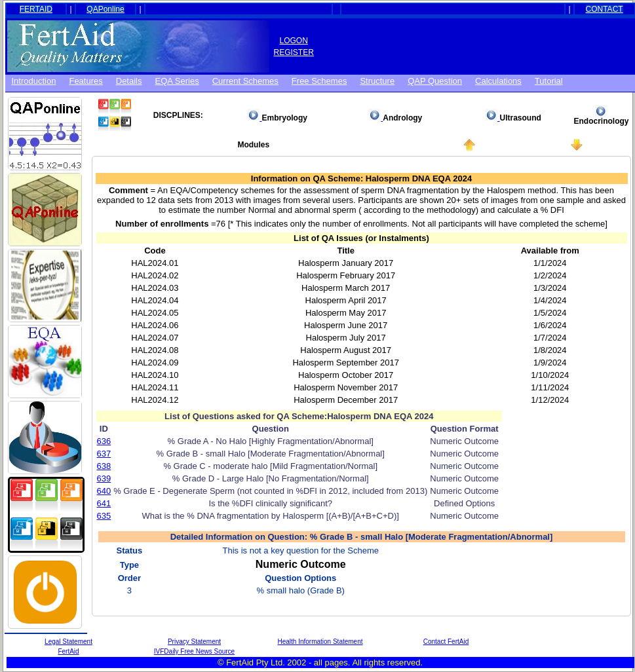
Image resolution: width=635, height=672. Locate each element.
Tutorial (549, 81)
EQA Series (177, 81)
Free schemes (319, 81)
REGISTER (294, 52)
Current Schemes (245, 81)
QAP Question (435, 81)
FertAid (68, 651)
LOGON (294, 41)
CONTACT (605, 9)
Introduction (34, 81)
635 (104, 516)
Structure (377, 81)
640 (104, 491)
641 (104, 503)
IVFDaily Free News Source (194, 651)
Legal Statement (68, 642)
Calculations (498, 81)
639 (104, 478)
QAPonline (105, 9)
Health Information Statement (320, 642)
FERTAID (36, 9)
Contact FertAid (446, 642)
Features (86, 81)
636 (104, 441)
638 (104, 466)
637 (104, 454)
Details (129, 81)
